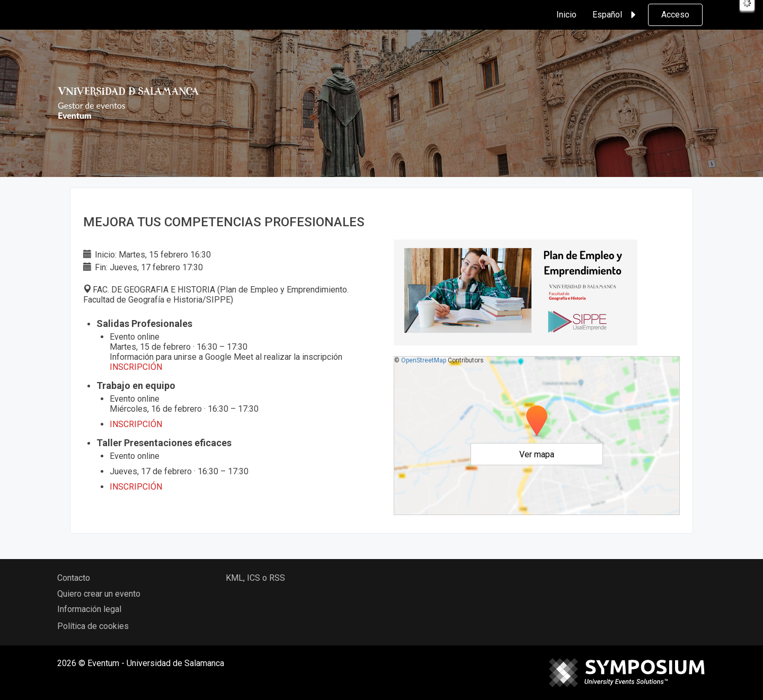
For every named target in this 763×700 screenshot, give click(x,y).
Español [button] (616, 15)
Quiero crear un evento (99, 594)
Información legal (89, 609)
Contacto (74, 578)
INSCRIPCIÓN (136, 487)
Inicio (566, 15)
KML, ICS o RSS (255, 578)
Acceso (675, 15)
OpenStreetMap (424, 360)
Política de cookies (93, 626)
